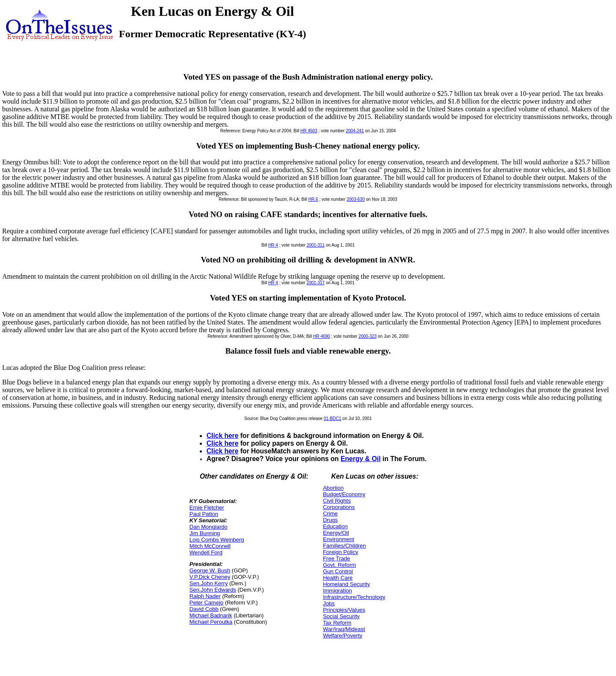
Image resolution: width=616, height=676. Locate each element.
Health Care (338, 578)
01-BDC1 (333, 418)
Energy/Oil (336, 533)
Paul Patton (204, 514)
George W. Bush (210, 570)
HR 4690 (321, 336)
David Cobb (204, 609)
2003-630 (355, 199)
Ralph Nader (205, 596)
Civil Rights (337, 501)
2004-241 (355, 131)
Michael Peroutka (211, 622)
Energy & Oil (361, 459)
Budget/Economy (344, 494)
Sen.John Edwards (213, 590)
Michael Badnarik (211, 615)
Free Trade (337, 558)
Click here (223, 436)
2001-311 (316, 245)
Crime (330, 514)
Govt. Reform (339, 565)
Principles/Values (344, 610)
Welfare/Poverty (343, 636)
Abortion (333, 488)
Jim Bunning (205, 533)
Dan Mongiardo (209, 527)
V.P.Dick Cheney (210, 577)
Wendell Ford (206, 552)
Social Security (341, 616)
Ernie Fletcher (207, 508)
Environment (339, 539)
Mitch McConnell (210, 546)
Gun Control (338, 571)
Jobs (329, 603)
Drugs (330, 520)
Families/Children (344, 546)
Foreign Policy (341, 552)
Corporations (339, 507)
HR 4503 (309, 131)
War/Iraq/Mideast (344, 629)
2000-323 (367, 336)
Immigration (338, 591)
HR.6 (313, 199)
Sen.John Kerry (209, 583)
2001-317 (316, 283)
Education (335, 526)
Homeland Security (346, 584)
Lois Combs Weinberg (217, 540)
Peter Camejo (206, 603)
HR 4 (273, 245)
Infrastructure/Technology (354, 597)
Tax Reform (337, 623)
